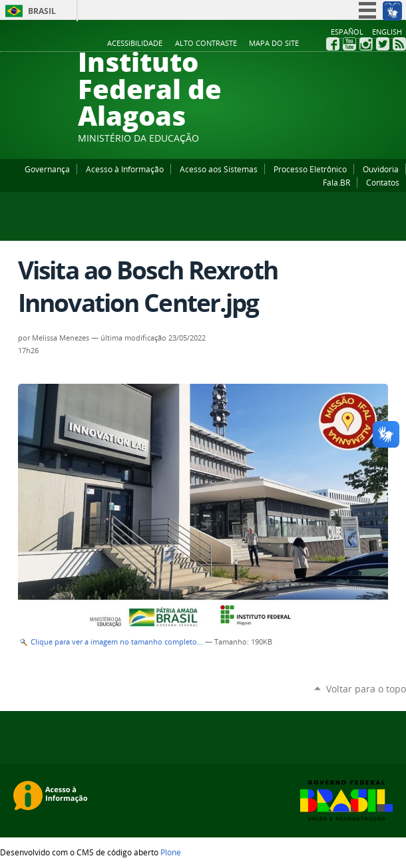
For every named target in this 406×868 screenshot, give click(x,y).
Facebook (333, 44)
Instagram (366, 44)
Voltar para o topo (366, 689)
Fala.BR (336, 182)
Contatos (383, 182)
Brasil (42, 11)
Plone (171, 852)
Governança (47, 169)
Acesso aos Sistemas (219, 169)
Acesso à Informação (125, 169)
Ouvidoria (381, 169)
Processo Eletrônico (310, 169)
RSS (399, 44)
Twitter (383, 44)
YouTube (349, 44)
